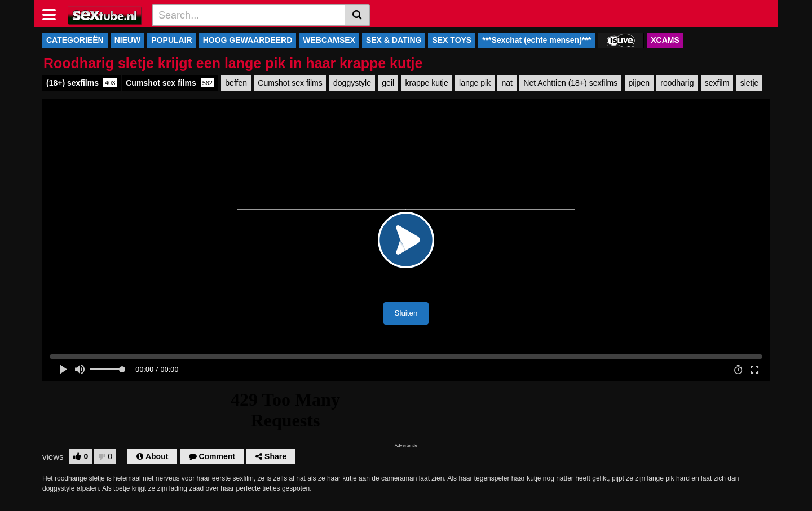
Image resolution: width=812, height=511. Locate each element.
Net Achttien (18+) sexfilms (570, 83)
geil (388, 83)
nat (507, 83)
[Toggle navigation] (53, 14)
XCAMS (665, 40)
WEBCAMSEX (329, 40)
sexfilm (717, 83)
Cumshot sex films (170, 83)
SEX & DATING (394, 40)
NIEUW (128, 40)
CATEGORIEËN (75, 40)
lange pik (475, 83)
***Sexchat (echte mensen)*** (537, 40)
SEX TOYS (452, 40)
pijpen (639, 83)
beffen (236, 83)
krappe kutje (426, 83)
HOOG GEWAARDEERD (248, 40)
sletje (750, 83)
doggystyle (352, 83)
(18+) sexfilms (81, 83)
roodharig (677, 83)
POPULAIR (171, 40)
